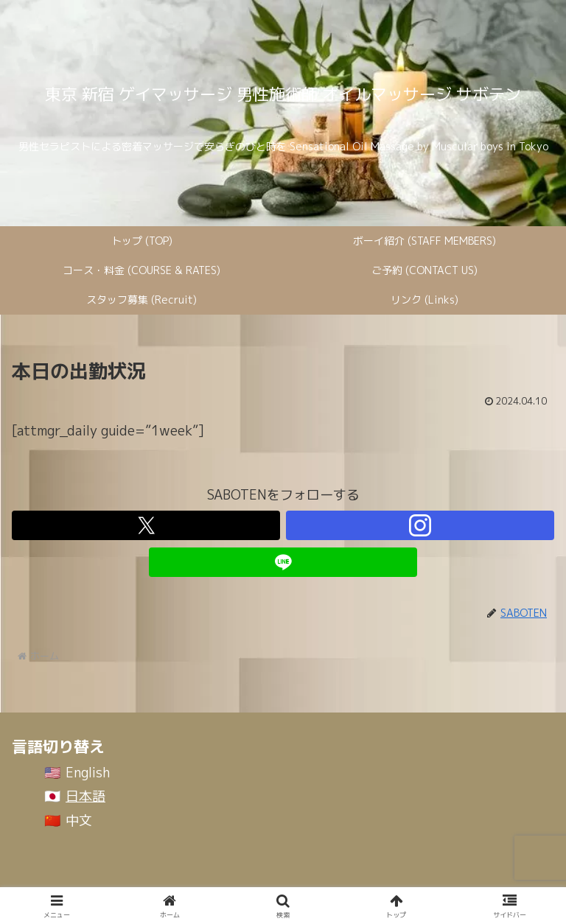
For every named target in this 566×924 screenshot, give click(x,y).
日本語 (85, 796)
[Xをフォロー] (146, 525)
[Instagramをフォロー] (420, 525)
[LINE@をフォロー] (283, 562)
